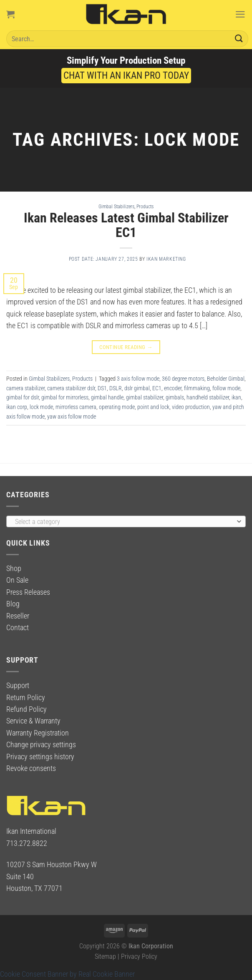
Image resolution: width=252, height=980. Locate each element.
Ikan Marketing (166, 259)
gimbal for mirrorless (65, 397)
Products (145, 206)
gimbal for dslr (23, 397)
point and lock (153, 407)
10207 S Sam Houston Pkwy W (52, 865)
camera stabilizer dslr (71, 388)
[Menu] (240, 14)
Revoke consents (31, 768)
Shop (14, 569)
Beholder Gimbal (226, 379)
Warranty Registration (38, 733)
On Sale (17, 580)
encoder (173, 388)
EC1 (157, 388)
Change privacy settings (41, 745)
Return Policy (26, 698)
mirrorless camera (76, 407)
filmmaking (197, 388)
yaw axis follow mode (72, 416)
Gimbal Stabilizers (116, 206)
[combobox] (126, 521)
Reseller (18, 616)
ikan (236, 397)
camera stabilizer (25, 388)
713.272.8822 (27, 843)
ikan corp (17, 407)
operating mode (117, 407)
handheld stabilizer (208, 397)
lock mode (41, 407)
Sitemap (105, 956)
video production (191, 407)
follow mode (226, 388)
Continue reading (126, 347)
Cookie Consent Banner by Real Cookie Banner (67, 974)
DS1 (102, 388)
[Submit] (239, 39)
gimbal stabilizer (145, 397)
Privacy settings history (40, 757)
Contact (18, 628)
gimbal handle (107, 397)
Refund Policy (26, 709)
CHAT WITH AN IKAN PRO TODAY (126, 76)
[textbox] (124, 522)
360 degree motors (183, 379)
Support (18, 686)
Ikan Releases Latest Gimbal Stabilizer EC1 (126, 225)
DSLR (116, 388)
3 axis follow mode (138, 379)
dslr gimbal (137, 388)
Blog (13, 604)
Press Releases (28, 592)
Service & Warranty (33, 721)
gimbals (175, 397)
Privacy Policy (139, 956)
